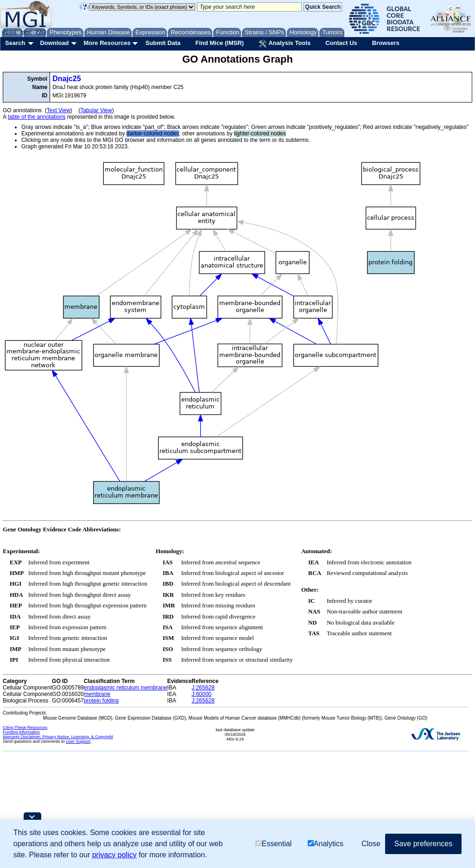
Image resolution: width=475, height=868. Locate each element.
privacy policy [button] (114, 855)
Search (15, 43)
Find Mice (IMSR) (219, 43)
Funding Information (21, 732)
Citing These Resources (25, 728)
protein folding (101, 701)
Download (54, 43)
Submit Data (163, 43)
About (10, 32)
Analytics (326, 844)
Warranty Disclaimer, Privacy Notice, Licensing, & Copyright (58, 737)
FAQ (41, 32)
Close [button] (371, 844)
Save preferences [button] (423, 844)
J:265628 (203, 688)
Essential (273, 844)
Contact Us (341, 43)
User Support (78, 741)
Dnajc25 (66, 79)
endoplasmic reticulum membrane (126, 688)
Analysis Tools (285, 44)
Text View (59, 110)
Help (26, 32)
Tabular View (96, 110)
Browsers (386, 43)
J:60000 (202, 694)
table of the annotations (37, 117)
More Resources (107, 43)
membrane (97, 694)
